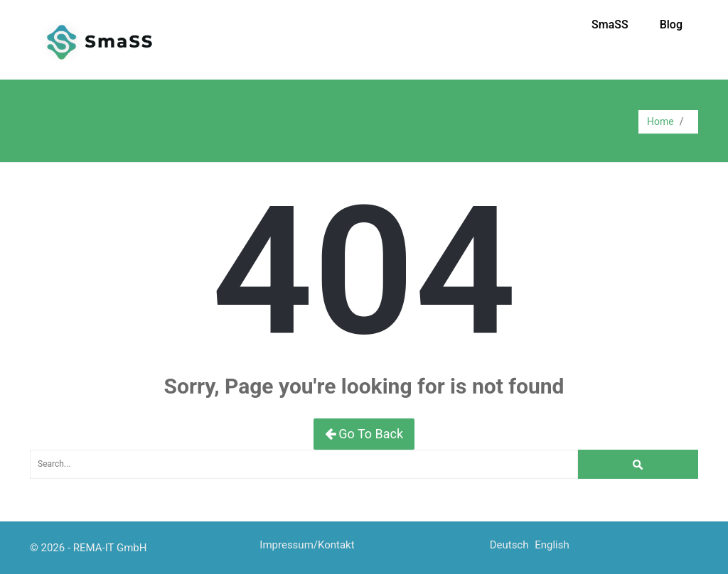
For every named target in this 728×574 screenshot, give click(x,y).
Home (660, 121)
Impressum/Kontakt (307, 545)
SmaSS (610, 25)
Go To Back (364, 434)
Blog (671, 25)
